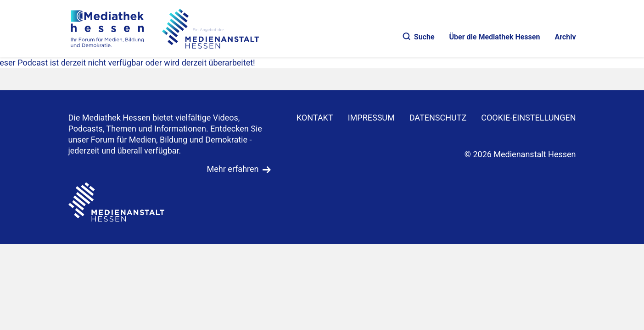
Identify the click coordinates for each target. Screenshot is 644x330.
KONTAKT (315, 118)
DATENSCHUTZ (438, 118)
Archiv (565, 37)
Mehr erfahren (233, 169)
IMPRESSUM (371, 118)
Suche (419, 37)
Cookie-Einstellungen (528, 118)
